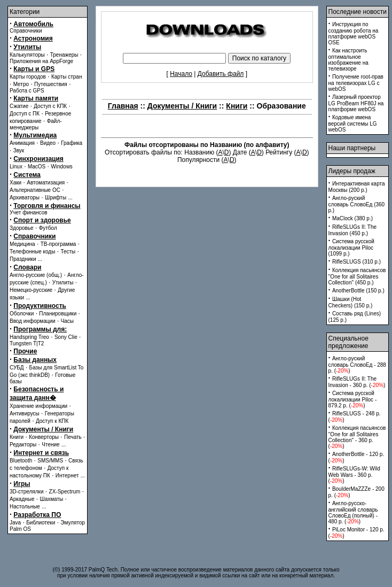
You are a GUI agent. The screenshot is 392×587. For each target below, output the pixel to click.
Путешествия (51, 84)
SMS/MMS (50, 461)
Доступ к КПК (52, 421)
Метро (21, 84)
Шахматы (52, 499)
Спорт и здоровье (42, 220)
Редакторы (23, 445)
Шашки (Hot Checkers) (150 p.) (351, 302)
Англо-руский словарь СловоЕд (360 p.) (357, 204)
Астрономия (33, 38)
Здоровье (22, 228)
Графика (72, 143)
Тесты (68, 252)
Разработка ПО (37, 515)
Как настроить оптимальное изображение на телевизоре (348, 60)
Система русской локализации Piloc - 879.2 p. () (353, 399)
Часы (67, 321)
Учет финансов (29, 213)
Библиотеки (41, 523)
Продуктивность (40, 306)
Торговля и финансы (47, 206)
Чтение (50, 445)
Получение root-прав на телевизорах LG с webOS (356, 83)
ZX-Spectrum (65, 492)
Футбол (48, 228)
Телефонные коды (32, 252)
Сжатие (19, 106)
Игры (22, 484)
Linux (16, 167)
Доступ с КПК (50, 106)
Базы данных (35, 360)
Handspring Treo (29, 337)
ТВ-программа (58, 244)
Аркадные (22, 499)
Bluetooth (21, 461)
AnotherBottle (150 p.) (358, 291)
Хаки (15, 183)
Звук (19, 150)
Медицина (22, 244)
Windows (62, 167)
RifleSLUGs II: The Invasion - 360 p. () (357, 382)
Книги (17, 437)
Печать (73, 437)
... (70, 198)
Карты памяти (36, 98)
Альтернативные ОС (35, 190)
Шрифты (56, 198)
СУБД (17, 368)
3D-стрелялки (27, 492)
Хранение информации (38, 406)
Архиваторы (25, 198)
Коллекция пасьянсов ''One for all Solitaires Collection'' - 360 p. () (357, 437)
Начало (181, 74)
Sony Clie (66, 337)
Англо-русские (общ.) (36, 275)
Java (15, 523)
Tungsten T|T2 (27, 343)
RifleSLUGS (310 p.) (356, 262)
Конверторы (44, 437)
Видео (48, 143)
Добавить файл (221, 74)
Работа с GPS (27, 91)
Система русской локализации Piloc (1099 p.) (351, 248)
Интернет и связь (41, 453)
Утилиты (27, 47)
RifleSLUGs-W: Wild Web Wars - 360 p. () (354, 475)
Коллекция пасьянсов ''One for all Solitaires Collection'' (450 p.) (357, 276)
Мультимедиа (35, 135)
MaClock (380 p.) (352, 218)
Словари (27, 267)
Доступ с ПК (25, 114)
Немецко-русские (31, 290)
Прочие (25, 351)
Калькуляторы (27, 55)
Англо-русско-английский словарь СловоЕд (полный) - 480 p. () (353, 512)
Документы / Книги (43, 429)
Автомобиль (33, 24)
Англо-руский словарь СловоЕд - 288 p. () (357, 365)
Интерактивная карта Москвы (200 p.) (357, 187)
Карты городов (28, 77)
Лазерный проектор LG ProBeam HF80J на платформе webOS (356, 103)
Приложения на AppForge (41, 61)
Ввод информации (33, 321)
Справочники (26, 31)
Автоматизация (46, 183)
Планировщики (58, 314)
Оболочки (22, 314)
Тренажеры (64, 55)
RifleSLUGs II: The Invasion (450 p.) (353, 230)
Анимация (22, 143)
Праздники (23, 259)
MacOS (37, 167)
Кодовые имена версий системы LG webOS (353, 123)
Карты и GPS (34, 69)
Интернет (67, 476)
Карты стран (67, 77)
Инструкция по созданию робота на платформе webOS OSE (354, 33)
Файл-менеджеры (36, 124)
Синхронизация (38, 159)
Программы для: (40, 329)
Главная (123, 106)
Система (27, 175)
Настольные (25, 507)
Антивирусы (25, 414)
